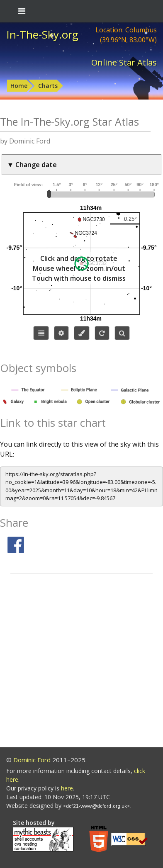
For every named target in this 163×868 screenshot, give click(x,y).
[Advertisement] (81, 662)
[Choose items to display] (41, 333)
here (67, 788)
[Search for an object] (122, 333)
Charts (48, 86)
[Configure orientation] (102, 333)
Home (19, 86)
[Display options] (61, 333)
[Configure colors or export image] (82, 333)
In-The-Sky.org (42, 34)
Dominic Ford (32, 760)
